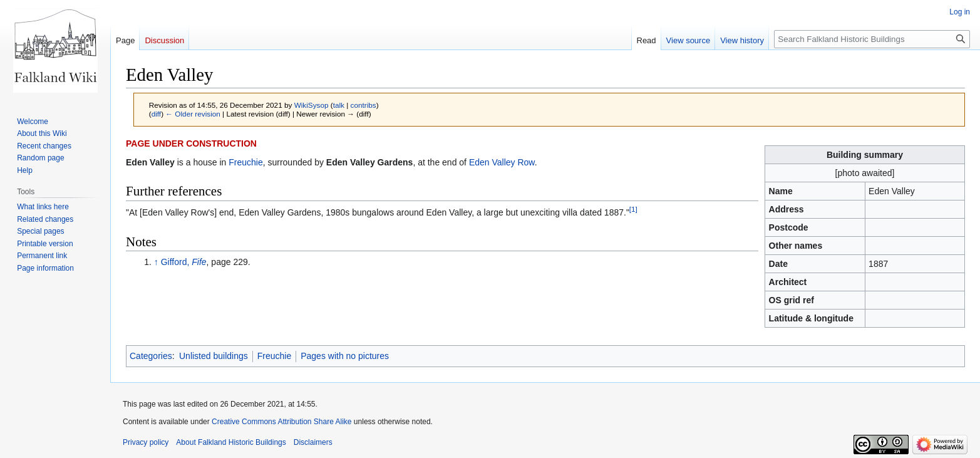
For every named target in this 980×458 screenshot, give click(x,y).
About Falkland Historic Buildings (231, 442)
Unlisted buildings (214, 356)
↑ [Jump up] (156, 262)
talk (339, 105)
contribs (364, 105)
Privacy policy (146, 442)
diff (156, 114)
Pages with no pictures (345, 356)
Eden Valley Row (502, 162)
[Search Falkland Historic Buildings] (872, 39)
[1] (633, 209)
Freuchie (245, 162)
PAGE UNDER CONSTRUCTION (191, 143)
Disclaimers (313, 442)
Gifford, (184, 262)
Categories (151, 356)
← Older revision (193, 114)
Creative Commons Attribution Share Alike (281, 422)
